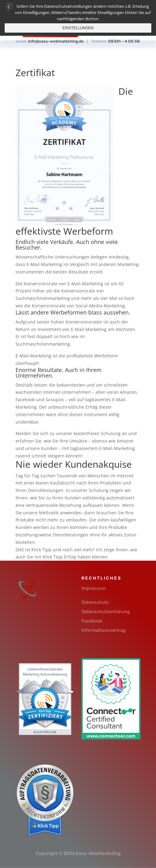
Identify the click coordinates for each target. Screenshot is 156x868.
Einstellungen (78, 28)
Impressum (94, 588)
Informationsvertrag (103, 630)
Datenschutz (95, 602)
